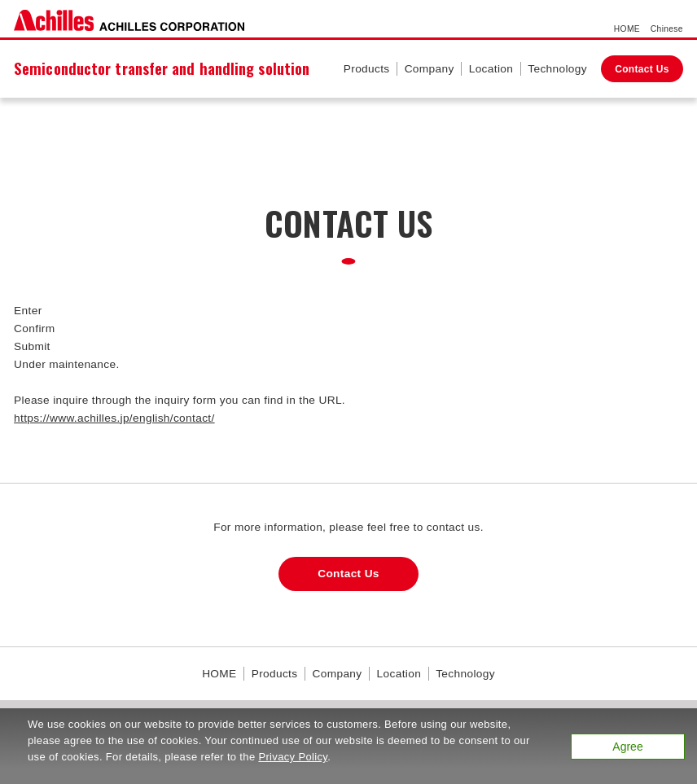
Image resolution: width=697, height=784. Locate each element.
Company (430, 69)
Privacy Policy (293, 757)
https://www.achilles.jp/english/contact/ (114, 418)
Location (491, 69)
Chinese (667, 29)
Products (367, 69)
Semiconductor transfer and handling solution (162, 68)
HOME (627, 29)
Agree (627, 747)
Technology (557, 69)
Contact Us (642, 69)
